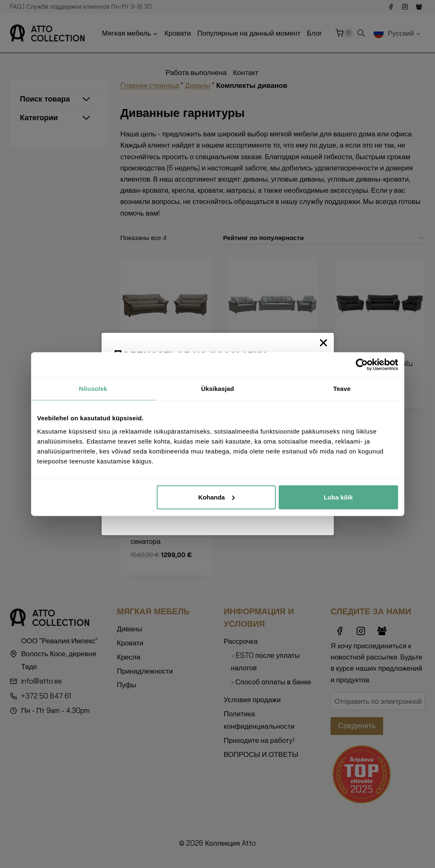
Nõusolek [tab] (93, 389)
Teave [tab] (342, 389)
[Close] (323, 343)
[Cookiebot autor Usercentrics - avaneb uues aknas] (362, 365)
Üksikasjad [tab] (217, 389)
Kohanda (216, 497)
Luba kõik (338, 497)
